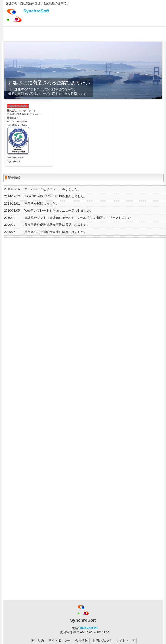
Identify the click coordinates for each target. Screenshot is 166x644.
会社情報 (81, 641)
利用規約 (38, 641)
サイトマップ (125, 641)
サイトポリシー (59, 641)
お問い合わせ (102, 641)
